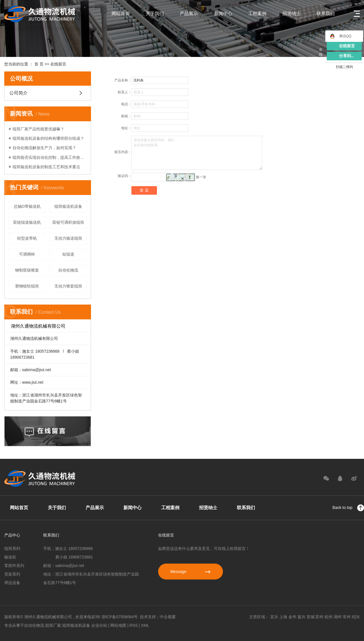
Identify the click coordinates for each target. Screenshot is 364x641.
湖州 (338, 617)
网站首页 (121, 14)
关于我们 (155, 14)
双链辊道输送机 (27, 222)
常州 (347, 617)
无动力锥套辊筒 (68, 286)
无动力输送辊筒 (68, 238)
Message (191, 572)
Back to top (348, 508)
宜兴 (274, 617)
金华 (292, 617)
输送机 (10, 557)
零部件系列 (14, 566)
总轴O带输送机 (27, 206)
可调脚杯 (27, 254)
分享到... (347, 56)
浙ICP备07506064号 (120, 617)
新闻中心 (223, 14)
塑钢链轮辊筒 (27, 286)
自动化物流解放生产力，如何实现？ (44, 148)
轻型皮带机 (27, 238)
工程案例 (257, 14)
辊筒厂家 (53, 625)
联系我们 (326, 14)
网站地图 (118, 625)
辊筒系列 (12, 548)
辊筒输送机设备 (68, 206)
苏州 (319, 617)
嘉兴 (301, 617)
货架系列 (12, 574)
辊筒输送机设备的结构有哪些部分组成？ (48, 138)
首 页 (39, 64)
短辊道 (68, 254)
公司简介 (18, 93)
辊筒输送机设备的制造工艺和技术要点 (46, 167)
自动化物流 (68, 270)
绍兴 (356, 617)
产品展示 (189, 14)
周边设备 (12, 583)
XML (145, 625)
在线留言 (347, 46)
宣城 (311, 617)
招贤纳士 (291, 14)
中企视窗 (168, 617)
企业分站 (99, 625)
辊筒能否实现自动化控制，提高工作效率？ (50, 157)
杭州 (328, 617)
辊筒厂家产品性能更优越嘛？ (38, 129)
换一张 (201, 177)
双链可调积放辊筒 (68, 222)
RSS (134, 625)
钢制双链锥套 (27, 270)
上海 (283, 617)
